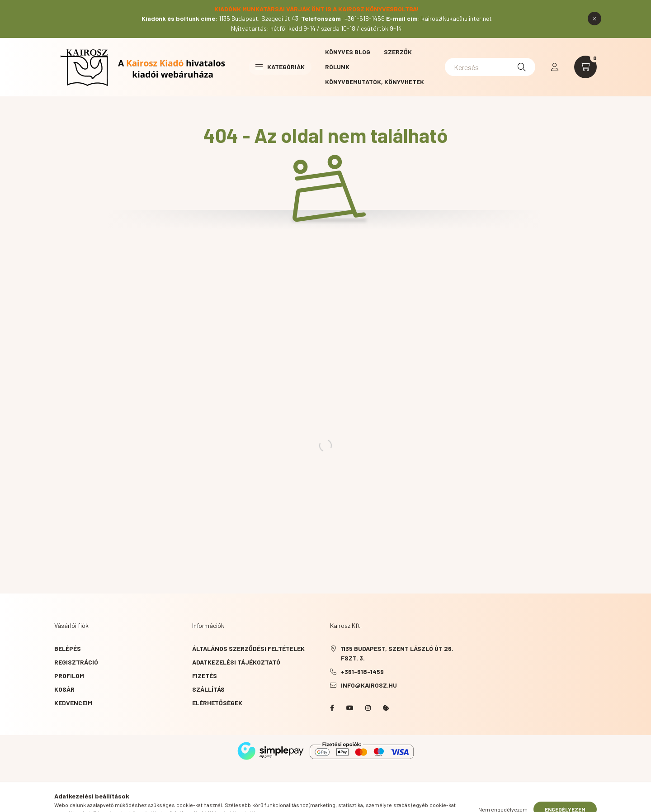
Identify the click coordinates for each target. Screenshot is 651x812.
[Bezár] (594, 19)
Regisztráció (76, 662)
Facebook (332, 708)
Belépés (68, 648)
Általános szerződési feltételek (248, 648)
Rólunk (337, 67)
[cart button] (585, 67)
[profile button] (555, 67)
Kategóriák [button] (280, 67)
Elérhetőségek (217, 703)
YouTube (350, 708)
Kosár (64, 689)
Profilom (69, 676)
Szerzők (398, 52)
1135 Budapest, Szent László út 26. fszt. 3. (397, 653)
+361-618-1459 (362, 672)
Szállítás (208, 689)
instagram (368, 708)
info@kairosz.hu (369, 685)
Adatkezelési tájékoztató (236, 662)
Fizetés (205, 676)
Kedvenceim (73, 703)
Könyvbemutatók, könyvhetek (375, 82)
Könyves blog (348, 52)
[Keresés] (490, 67)
